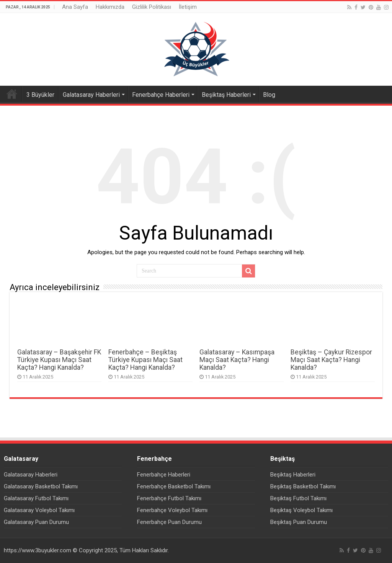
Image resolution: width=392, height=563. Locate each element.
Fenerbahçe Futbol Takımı (169, 498)
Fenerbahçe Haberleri (161, 95)
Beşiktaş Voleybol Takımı (301, 510)
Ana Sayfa (75, 7)
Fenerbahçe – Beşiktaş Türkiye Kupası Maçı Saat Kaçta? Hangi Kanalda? (145, 360)
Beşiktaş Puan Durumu (299, 522)
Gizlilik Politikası (152, 7)
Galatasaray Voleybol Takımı (39, 510)
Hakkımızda (110, 7)
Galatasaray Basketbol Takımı (41, 486)
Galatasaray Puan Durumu (36, 522)
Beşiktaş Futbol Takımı (298, 498)
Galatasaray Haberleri (91, 95)
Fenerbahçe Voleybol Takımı (172, 510)
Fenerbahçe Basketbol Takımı (174, 486)
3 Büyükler (40, 95)
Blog (269, 95)
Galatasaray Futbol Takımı (36, 498)
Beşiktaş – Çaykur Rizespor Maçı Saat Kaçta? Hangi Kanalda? (331, 360)
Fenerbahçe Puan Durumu (169, 522)
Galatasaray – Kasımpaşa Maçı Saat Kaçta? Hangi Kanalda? (237, 360)
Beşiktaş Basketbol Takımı (303, 486)
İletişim (188, 7)
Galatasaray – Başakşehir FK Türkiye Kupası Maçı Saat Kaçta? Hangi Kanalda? (59, 360)
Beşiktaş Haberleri (226, 95)
